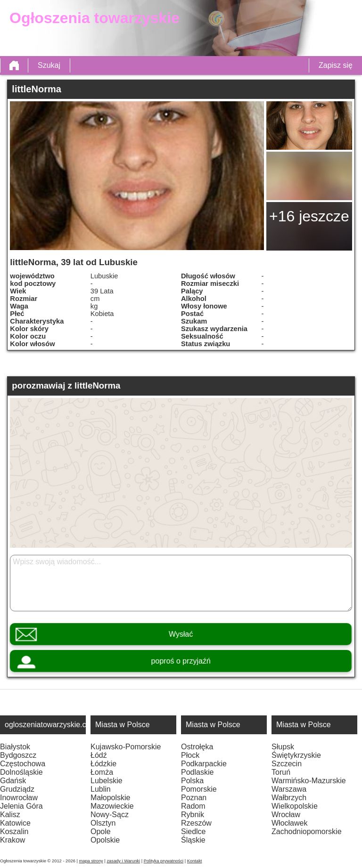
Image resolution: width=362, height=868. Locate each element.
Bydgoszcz (18, 755)
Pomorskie (199, 789)
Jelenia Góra (21, 806)
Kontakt (195, 861)
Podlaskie (197, 772)
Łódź (99, 755)
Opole (101, 831)
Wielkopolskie (295, 806)
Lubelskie (107, 781)
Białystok (15, 747)
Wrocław (286, 815)
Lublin (101, 789)
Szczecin (287, 764)
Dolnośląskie (21, 772)
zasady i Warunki (123, 861)
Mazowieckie (112, 806)
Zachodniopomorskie (307, 831)
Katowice (15, 823)
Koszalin (14, 831)
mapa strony (91, 861)
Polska (192, 781)
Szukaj (49, 65)
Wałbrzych (289, 798)
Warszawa (289, 789)
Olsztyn (103, 823)
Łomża (102, 772)
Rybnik (193, 815)
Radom (193, 806)
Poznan (194, 798)
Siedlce (193, 831)
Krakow (12, 840)
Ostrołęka (197, 747)
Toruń (281, 772)
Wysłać (181, 634)
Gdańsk (13, 781)
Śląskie (193, 840)
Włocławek (289, 823)
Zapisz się (336, 65)
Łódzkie (103, 764)
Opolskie (105, 840)
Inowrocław (19, 798)
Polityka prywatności (164, 861)
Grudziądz (17, 789)
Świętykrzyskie (296, 755)
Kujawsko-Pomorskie (126, 747)
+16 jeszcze (309, 216)
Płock (190, 755)
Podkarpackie (204, 764)
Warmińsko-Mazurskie (309, 781)
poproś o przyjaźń (181, 661)
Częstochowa (23, 764)
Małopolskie (110, 798)
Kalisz (10, 815)
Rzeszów (196, 823)
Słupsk (283, 747)
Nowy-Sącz (110, 815)
